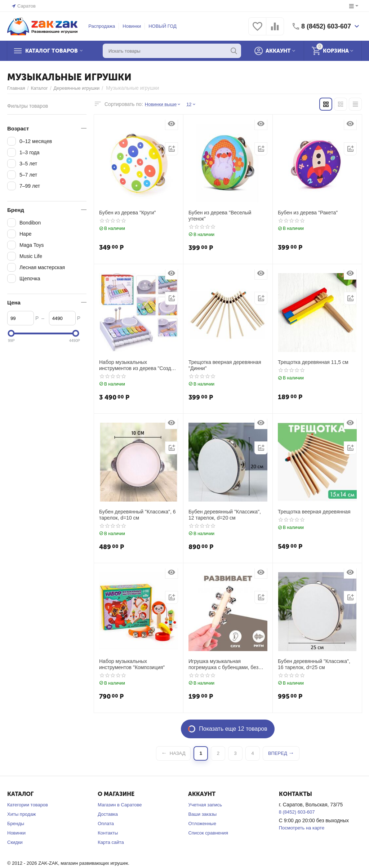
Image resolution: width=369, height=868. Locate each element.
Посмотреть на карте (302, 828)
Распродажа (102, 26)
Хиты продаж (22, 814)
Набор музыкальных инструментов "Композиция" (132, 664)
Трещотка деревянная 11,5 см (313, 362)
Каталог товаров (52, 51)
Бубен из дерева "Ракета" (308, 213)
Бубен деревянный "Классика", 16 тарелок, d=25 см (314, 664)
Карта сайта (111, 842)
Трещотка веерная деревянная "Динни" (225, 365)
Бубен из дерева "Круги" (128, 213)
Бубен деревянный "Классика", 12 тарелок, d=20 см (225, 515)
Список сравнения (208, 833)
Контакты (108, 833)
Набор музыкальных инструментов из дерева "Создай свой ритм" (138, 365)
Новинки (132, 26)
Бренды (16, 824)
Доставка (108, 814)
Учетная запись (205, 805)
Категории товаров (28, 805)
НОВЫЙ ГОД (163, 26)
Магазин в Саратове (120, 805)
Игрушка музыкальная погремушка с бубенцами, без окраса (223, 664)
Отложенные (202, 824)
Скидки (15, 842)
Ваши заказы (202, 814)
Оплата (106, 824)
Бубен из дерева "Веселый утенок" (220, 216)
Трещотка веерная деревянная (314, 512)
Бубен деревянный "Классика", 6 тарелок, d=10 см (137, 515)
